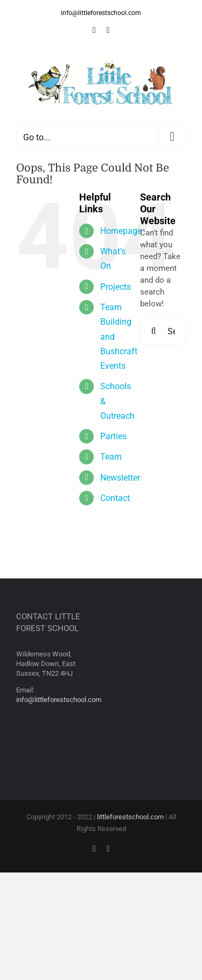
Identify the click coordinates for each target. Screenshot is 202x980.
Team (111, 457)
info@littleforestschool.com (101, 13)
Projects (116, 287)
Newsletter (120, 478)
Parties (113, 436)
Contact (115, 498)
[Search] (154, 331)
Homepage (121, 231)
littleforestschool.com (130, 817)
